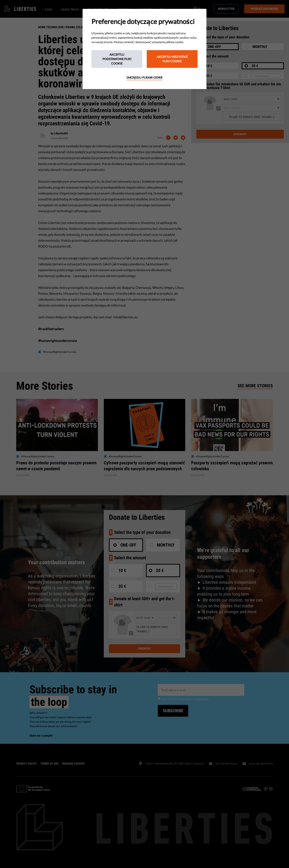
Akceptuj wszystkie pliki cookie (172, 59)
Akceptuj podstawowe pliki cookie (117, 59)
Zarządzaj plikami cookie (144, 78)
